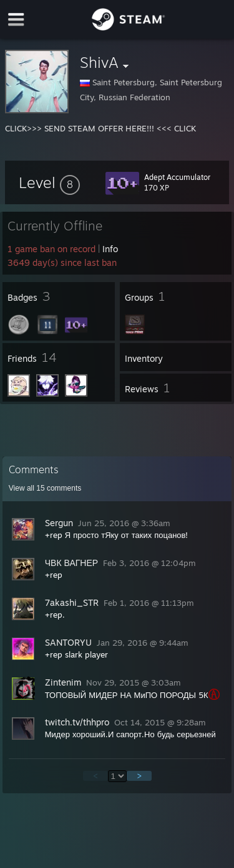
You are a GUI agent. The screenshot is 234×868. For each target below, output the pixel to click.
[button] (49, 182)
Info (110, 249)
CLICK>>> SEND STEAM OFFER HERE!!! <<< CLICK (100, 128)
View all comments (45, 488)
